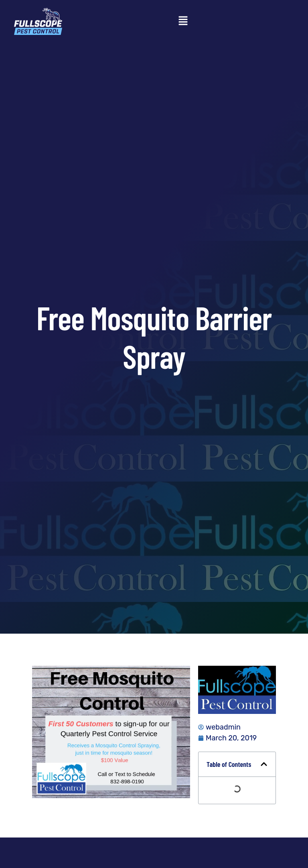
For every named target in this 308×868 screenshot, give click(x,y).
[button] (183, 21)
